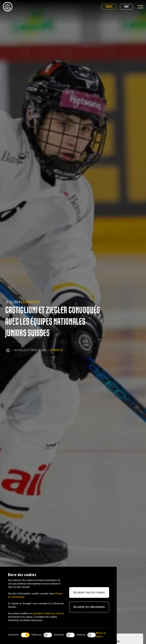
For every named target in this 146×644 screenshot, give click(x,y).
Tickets (109, 7)
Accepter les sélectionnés (89, 607)
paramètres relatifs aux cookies (47, 613)
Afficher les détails (101, 635)
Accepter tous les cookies (89, 592)
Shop (126, 7)
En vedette (31, 302)
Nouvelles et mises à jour (30, 350)
